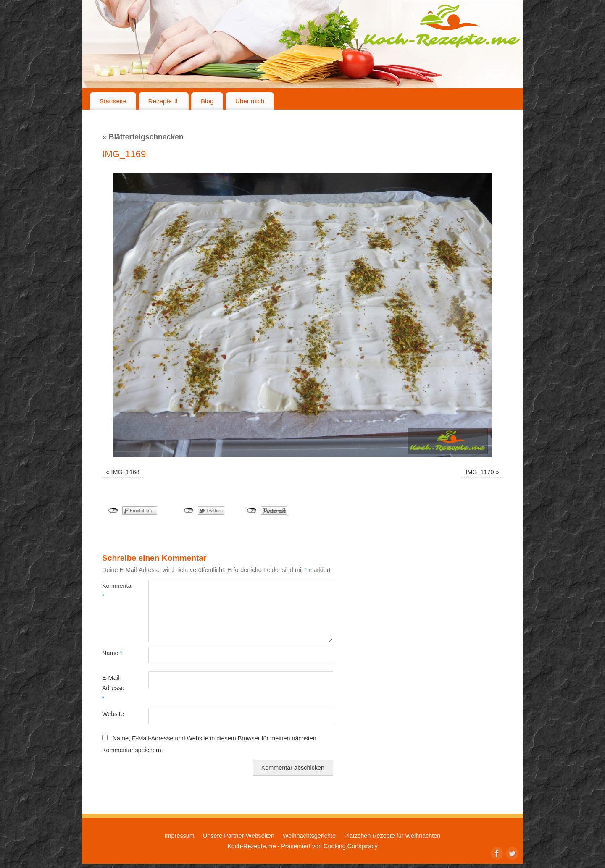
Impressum (180, 836)
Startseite (113, 101)
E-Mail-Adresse (113, 688)
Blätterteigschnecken (143, 137)
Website (113, 714)
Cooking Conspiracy (351, 846)
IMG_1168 (125, 472)
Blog (207, 101)
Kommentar (114, 591)
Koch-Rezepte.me (442, 26)
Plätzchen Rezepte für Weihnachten (392, 836)
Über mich (250, 101)
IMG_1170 (480, 472)
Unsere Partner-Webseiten (239, 836)
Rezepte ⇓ (164, 101)
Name (112, 653)
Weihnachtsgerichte (309, 836)
